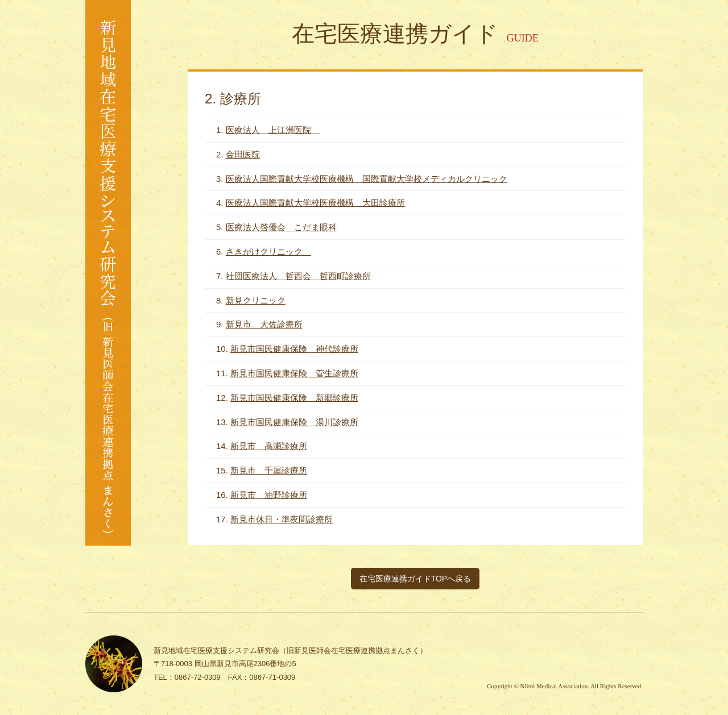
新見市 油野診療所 (269, 495)
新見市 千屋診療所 (269, 470)
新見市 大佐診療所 (264, 324)
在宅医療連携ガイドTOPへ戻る (415, 579)
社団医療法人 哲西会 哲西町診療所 (298, 276)
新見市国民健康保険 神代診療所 (294, 349)
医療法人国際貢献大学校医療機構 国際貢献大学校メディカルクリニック (367, 179)
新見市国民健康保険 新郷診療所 (294, 398)
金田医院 (243, 154)
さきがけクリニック (268, 252)
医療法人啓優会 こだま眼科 (281, 227)
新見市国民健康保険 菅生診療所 (294, 373)
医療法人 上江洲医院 (273, 130)
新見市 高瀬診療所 (269, 446)
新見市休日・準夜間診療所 (282, 519)
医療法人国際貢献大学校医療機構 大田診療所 (315, 203)
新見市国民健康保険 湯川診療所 (294, 422)
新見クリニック (256, 300)
